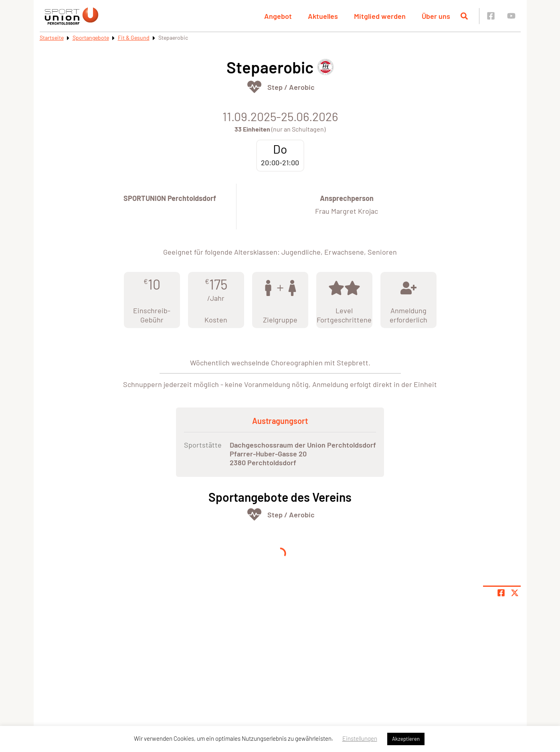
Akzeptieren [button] (406, 739)
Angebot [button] (278, 16)
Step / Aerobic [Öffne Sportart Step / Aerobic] (291, 87)
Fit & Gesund (134, 37)
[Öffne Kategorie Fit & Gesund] (254, 87)
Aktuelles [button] (323, 16)
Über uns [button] (436, 16)
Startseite (52, 37)
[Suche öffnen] (464, 16)
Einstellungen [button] (360, 738)
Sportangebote (91, 37)
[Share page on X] (515, 593)
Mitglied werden (380, 16)
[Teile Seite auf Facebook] (501, 593)
